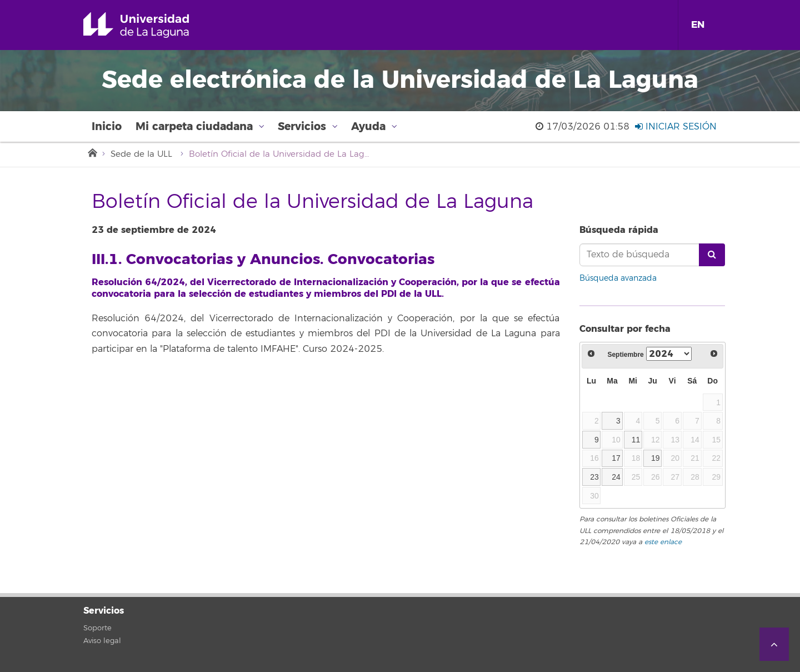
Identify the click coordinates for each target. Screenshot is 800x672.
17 (616, 458)
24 (616, 477)
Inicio (107, 126)
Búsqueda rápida (619, 230)
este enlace (663, 542)
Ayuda (368, 126)
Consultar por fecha (625, 329)
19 (656, 458)
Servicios (302, 126)
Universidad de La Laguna (152, 25)
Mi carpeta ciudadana (194, 126)
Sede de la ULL (141, 154)
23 (594, 477)
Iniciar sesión (676, 127)
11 (636, 440)
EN (698, 25)
